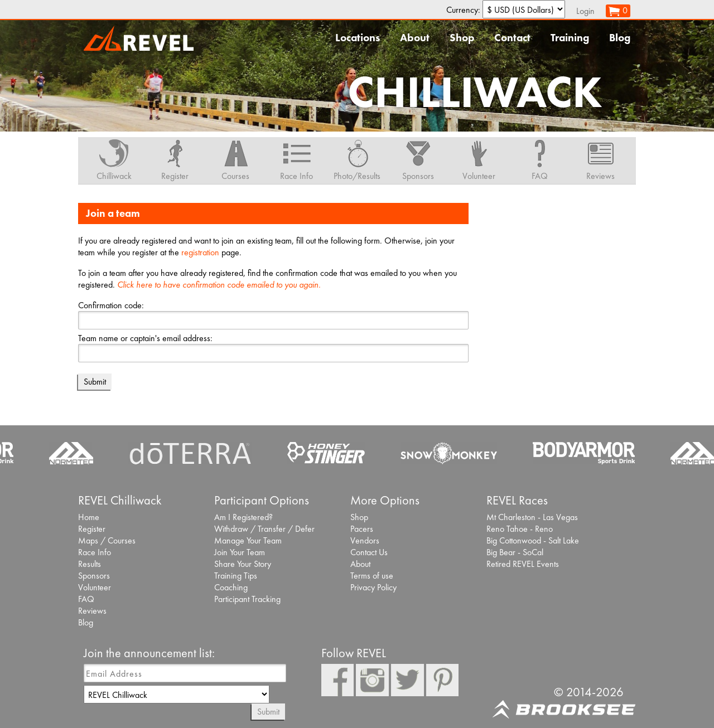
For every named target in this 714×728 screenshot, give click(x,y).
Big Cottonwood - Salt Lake (533, 540)
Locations (358, 38)
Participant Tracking (247, 599)
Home (89, 517)
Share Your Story (243, 564)
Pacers (362, 529)
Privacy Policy (373, 587)
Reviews (92, 611)
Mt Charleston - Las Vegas (532, 517)
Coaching (231, 587)
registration (200, 252)
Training (570, 38)
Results (90, 564)
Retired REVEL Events (523, 564)
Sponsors (94, 576)
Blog (620, 38)
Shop (462, 38)
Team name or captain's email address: (145, 338)
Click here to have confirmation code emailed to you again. (219, 285)
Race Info (95, 552)
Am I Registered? (243, 517)
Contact (512, 38)
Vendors (365, 540)
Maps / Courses (107, 540)
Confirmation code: (111, 305)
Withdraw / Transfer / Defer (264, 529)
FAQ (86, 599)
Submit (268, 712)
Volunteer (95, 587)
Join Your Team (240, 552)
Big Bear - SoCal (515, 552)
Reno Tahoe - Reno (520, 529)
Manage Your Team (248, 540)
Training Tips (236, 576)
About (415, 38)
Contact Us (369, 552)
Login (585, 11)
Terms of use (372, 576)
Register (92, 529)
